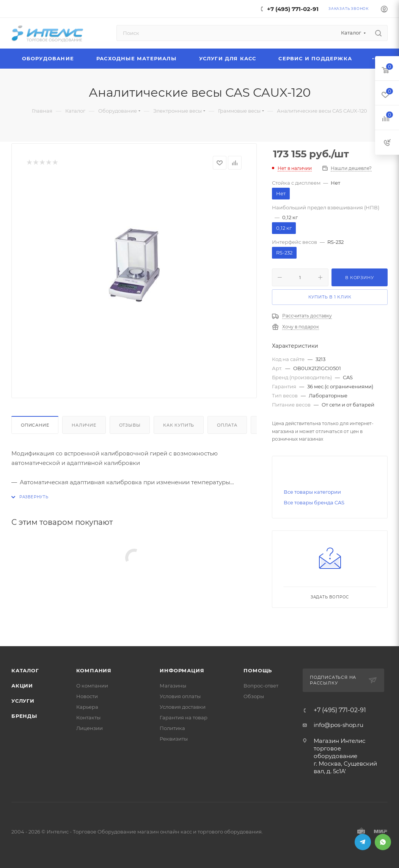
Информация (182, 670)
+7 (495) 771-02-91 (293, 9)
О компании (92, 686)
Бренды (24, 716)
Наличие (84, 425)
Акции (22, 686)
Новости (87, 696)
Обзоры (254, 696)
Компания (94, 670)
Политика (172, 728)
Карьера (87, 707)
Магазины (173, 686)
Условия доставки (183, 707)
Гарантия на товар (184, 717)
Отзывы (130, 425)
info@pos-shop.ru (339, 725)
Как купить (179, 425)
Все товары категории (312, 492)
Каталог (25, 670)
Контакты (88, 717)
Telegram (363, 842)
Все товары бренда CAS (314, 502)
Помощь (258, 670)
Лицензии (90, 728)
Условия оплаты (180, 696)
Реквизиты (174, 739)
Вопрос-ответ (261, 686)
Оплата (227, 425)
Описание (35, 425)
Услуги (23, 701)
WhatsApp (383, 842)
